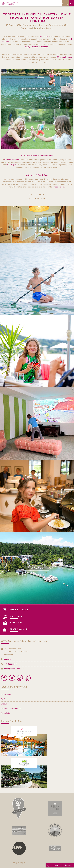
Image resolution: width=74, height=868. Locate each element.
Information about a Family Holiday (36, 89)
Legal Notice (6, 713)
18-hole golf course (64, 57)
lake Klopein (44, 37)
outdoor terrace (58, 187)
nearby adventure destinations (36, 47)
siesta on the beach (12, 160)
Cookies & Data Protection (11, 709)
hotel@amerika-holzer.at (14, 669)
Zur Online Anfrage (36, 568)
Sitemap (4, 704)
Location (8, 659)
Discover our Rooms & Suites (36, 224)
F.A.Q (3, 699)
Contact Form (6, 694)
